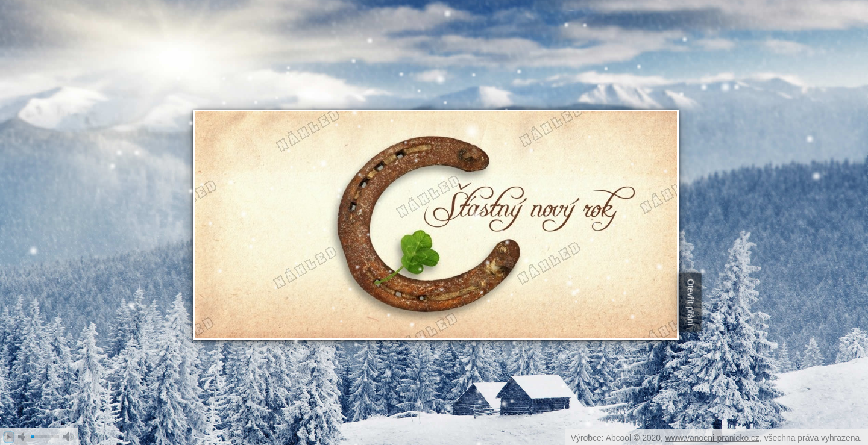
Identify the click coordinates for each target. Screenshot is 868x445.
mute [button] (24, 437)
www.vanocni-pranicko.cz (712, 438)
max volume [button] (68, 437)
